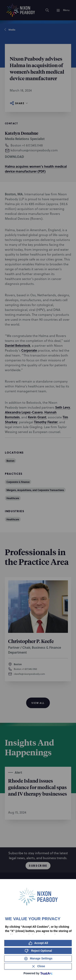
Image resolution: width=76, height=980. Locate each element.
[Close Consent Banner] (38, 966)
